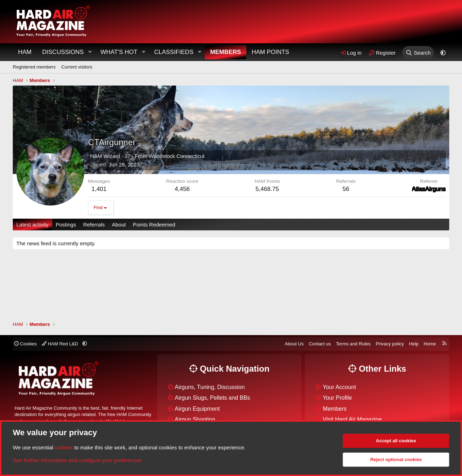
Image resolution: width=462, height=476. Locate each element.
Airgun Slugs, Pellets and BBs (212, 398)
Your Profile (337, 398)
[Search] (418, 53)
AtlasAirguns (429, 189)
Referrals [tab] (94, 225)
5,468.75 (267, 189)
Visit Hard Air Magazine (352, 419)
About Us (294, 344)
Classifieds (174, 52)
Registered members (34, 67)
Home (430, 344)
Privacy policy (390, 344)
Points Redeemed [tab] (154, 225)
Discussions (63, 52)
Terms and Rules (353, 344)
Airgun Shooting (195, 419)
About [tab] (119, 225)
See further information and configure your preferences (77, 460)
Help (414, 344)
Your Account (340, 387)
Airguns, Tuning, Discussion (210, 387)
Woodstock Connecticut (177, 156)
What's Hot (119, 52)
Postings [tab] (66, 225)
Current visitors (77, 67)
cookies (64, 447)
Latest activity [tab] (32, 225)
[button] (90, 52)
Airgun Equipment (197, 409)
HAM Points (270, 52)
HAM (25, 52)
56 (346, 189)
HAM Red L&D (60, 344)
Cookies (26, 344)
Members (225, 52)
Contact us (320, 344)
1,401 (99, 189)
